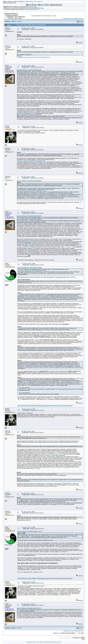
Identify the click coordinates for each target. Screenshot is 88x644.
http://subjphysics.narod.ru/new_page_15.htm (50, 454)
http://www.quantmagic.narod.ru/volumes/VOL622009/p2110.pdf (34, 57)
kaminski (8, 46)
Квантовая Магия (13, 15)
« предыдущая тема (68, 18)
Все (20, 21)
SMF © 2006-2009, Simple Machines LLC (51, 642)
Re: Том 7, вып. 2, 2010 (28, 28)
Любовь (7, 126)
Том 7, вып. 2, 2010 (16, 18)
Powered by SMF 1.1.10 (33, 642)
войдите (27, 2)
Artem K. (7, 28)
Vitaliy (7, 263)
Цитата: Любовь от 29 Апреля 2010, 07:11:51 (29, 608)
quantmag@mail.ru (34, 9)
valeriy (7, 65)
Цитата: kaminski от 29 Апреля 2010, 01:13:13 (30, 531)
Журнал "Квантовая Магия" (17, 17)
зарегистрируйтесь (37, 2)
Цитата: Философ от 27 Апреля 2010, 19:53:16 (29, 219)
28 (18, 21)
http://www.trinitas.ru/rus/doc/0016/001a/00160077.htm (31, 161)
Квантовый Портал (12, 14)
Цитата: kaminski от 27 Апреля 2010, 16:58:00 (29, 181)
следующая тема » (78, 18)
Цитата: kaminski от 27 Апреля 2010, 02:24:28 (29, 70)
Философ (8, 176)
